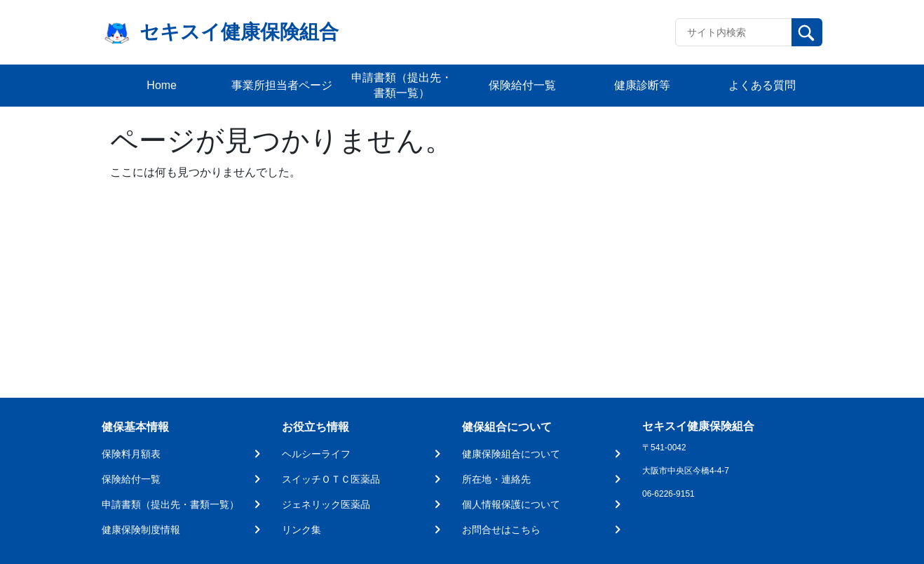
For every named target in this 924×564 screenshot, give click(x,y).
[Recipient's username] (734, 32)
